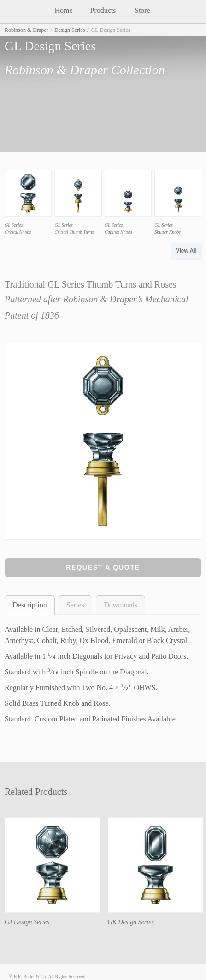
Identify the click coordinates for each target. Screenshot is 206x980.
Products (103, 10)
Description (30, 605)
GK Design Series (131, 922)
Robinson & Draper (26, 30)
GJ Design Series (27, 922)
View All (186, 251)
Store (142, 10)
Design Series (70, 30)
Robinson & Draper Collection (85, 70)
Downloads (121, 605)
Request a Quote (103, 567)
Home (64, 10)
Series (75, 605)
